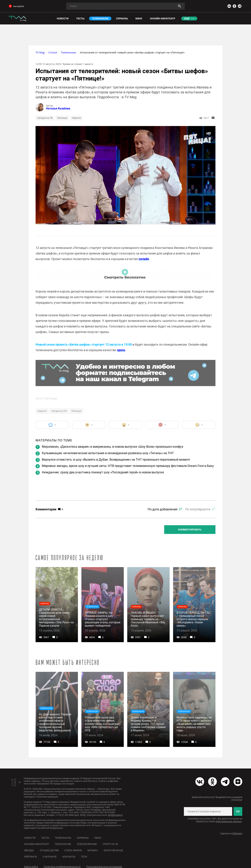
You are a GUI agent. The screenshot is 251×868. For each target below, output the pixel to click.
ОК (238, 811)
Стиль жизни (73, 850)
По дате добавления (163, 509)
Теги (84, 857)
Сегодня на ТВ (45, 118)
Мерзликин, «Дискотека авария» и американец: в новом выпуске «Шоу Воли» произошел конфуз (113, 447)
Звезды (29, 850)
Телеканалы (63, 838)
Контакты (69, 857)
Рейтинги (30, 857)
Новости (76, 118)
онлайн (144, 259)
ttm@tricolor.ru (115, 815)
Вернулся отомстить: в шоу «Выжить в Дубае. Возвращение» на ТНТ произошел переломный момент (116, 459)
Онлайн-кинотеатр (37, 844)
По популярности (198, 509)
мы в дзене (16, 6)
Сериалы (83, 838)
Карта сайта (31, 867)
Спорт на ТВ (110, 844)
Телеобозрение (87, 844)
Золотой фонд (113, 850)
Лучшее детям (49, 850)
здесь (121, 350)
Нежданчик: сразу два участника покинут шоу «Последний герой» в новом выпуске (103, 472)
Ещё (187, 19)
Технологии (63, 844)
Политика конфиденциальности (62, 867)
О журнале (50, 857)
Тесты (45, 838)
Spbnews (237, 833)
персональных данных (229, 821)
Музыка (93, 850)
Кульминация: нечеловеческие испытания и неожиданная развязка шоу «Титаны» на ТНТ (108, 453)
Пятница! (62, 118)
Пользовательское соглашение (104, 867)
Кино (98, 838)
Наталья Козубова (58, 108)
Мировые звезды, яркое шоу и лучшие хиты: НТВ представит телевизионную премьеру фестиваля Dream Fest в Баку (128, 466)
